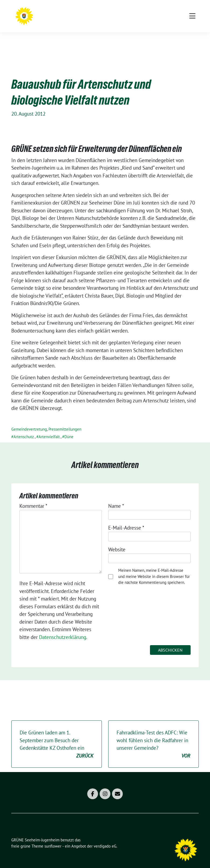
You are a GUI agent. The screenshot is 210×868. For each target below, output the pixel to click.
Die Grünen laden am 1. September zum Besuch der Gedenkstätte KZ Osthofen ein (57, 736)
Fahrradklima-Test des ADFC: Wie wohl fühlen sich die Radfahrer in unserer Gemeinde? (153, 736)
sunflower (53, 838)
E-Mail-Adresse (126, 519)
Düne (69, 428)
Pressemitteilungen (65, 421)
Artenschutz (24, 428)
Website (117, 541)
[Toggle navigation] (192, 38)
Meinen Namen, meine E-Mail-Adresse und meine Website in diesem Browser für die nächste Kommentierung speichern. (154, 568)
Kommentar (33, 498)
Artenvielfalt (49, 428)
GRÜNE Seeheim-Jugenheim (94, 15)
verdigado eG (105, 838)
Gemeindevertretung (29, 421)
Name (116, 498)
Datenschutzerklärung (63, 629)
